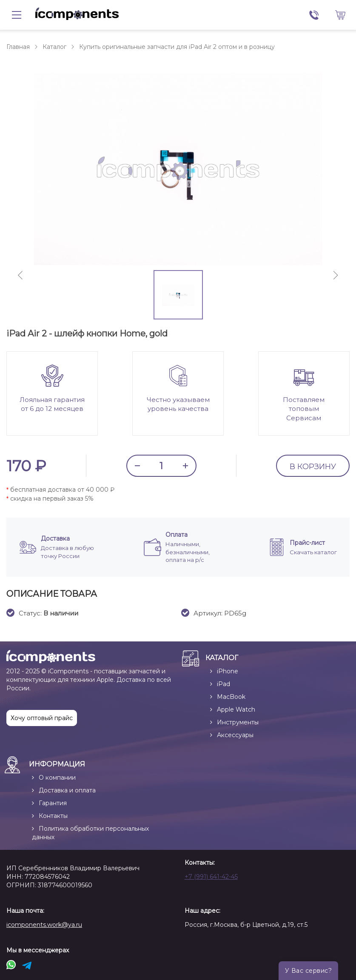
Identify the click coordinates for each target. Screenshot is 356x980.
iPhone (228, 671)
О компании (57, 778)
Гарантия (53, 803)
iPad (224, 684)
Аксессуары (235, 735)
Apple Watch (236, 709)
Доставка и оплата (67, 790)
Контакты (53, 816)
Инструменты (238, 722)
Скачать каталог (313, 552)
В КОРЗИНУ (313, 467)
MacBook (231, 697)
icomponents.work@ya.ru (44, 925)
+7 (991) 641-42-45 (211, 877)
